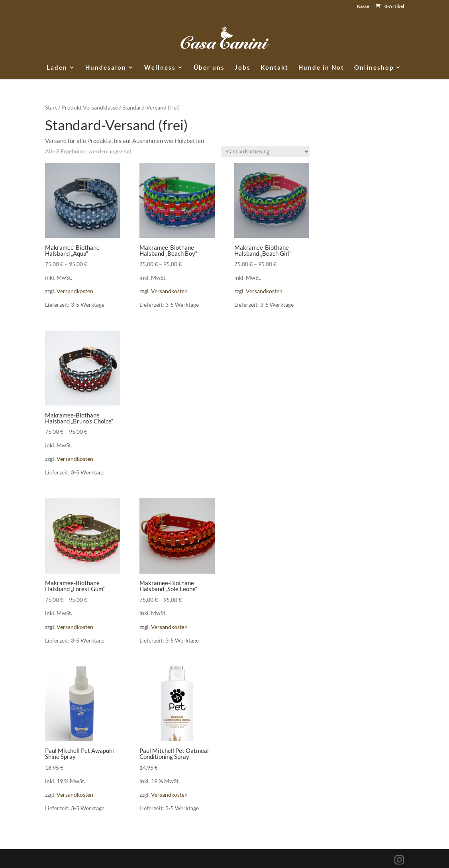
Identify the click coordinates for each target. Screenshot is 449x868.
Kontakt (274, 68)
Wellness (160, 68)
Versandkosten (75, 291)
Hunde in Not (321, 68)
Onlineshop (374, 68)
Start (51, 107)
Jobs (243, 68)
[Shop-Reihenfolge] (265, 152)
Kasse (363, 7)
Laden (57, 68)
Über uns (209, 68)
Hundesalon (106, 68)
